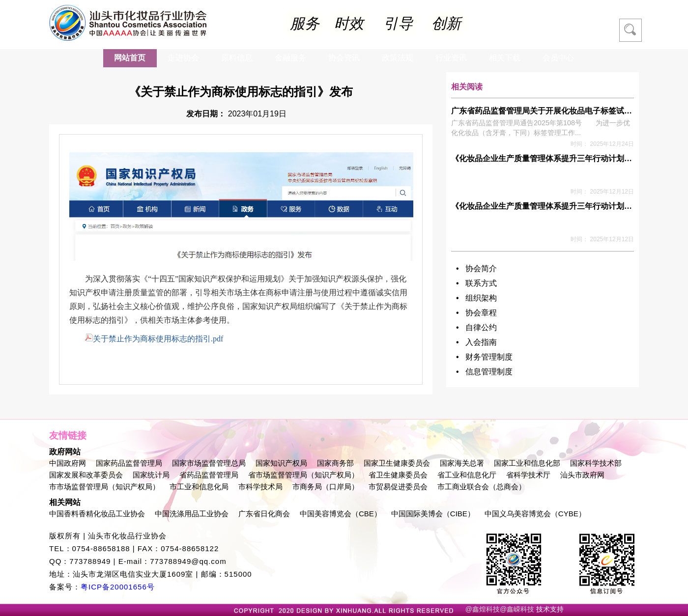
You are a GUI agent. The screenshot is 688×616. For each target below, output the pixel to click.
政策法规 (398, 58)
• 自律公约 (476, 327)
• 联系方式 (476, 283)
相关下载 (505, 58)
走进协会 (183, 58)
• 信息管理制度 (484, 372)
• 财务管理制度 (484, 357)
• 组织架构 (476, 298)
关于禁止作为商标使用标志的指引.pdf (154, 339)
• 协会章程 (476, 313)
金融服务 (290, 58)
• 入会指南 (476, 342)
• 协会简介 (476, 268)
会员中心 (558, 58)
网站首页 (130, 58)
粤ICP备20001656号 (118, 587)
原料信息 (237, 58)
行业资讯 (451, 58)
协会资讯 (344, 58)
